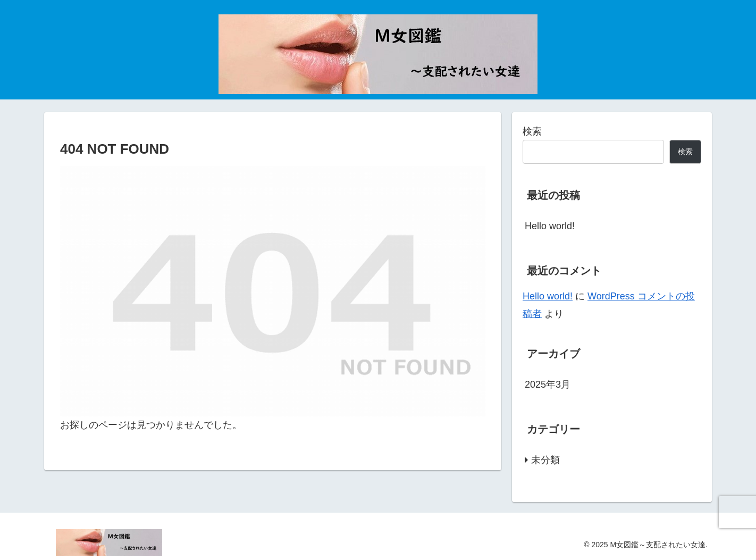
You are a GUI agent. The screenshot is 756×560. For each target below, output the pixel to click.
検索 (532, 131)
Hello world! (550, 226)
